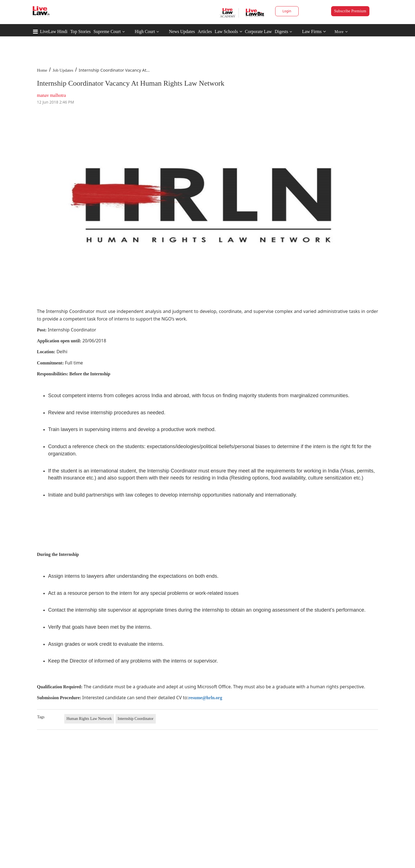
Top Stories (80, 31)
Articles (205, 31)
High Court (145, 31)
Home (42, 70)
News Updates (182, 31)
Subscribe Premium (350, 11)
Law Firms (314, 31)
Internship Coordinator (136, 719)
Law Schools (228, 31)
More (341, 32)
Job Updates (63, 70)
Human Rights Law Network (89, 719)
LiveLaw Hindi (54, 31)
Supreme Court (107, 31)
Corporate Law (258, 31)
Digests (281, 31)
